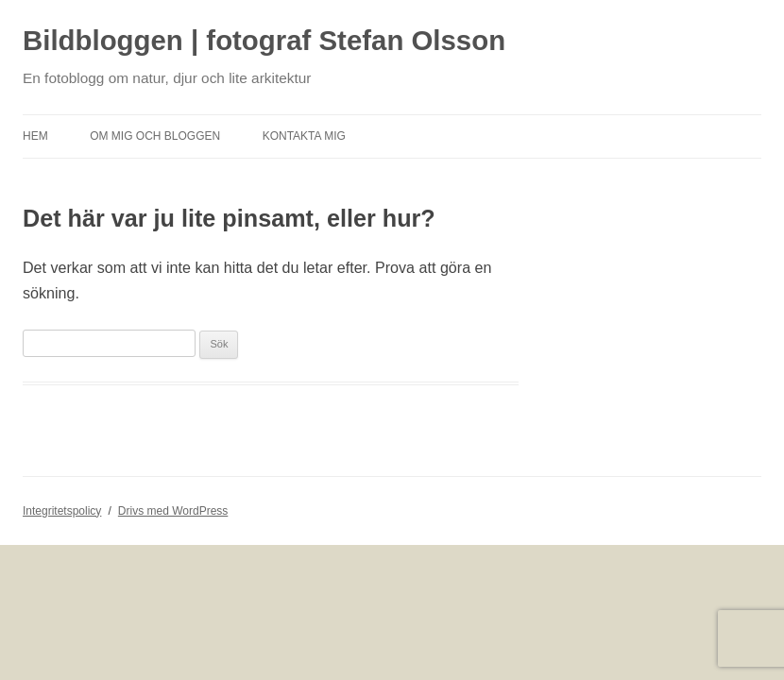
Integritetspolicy (62, 511)
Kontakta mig (304, 136)
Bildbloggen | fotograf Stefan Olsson (264, 40)
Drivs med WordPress (173, 511)
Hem (35, 136)
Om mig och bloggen (155, 136)
